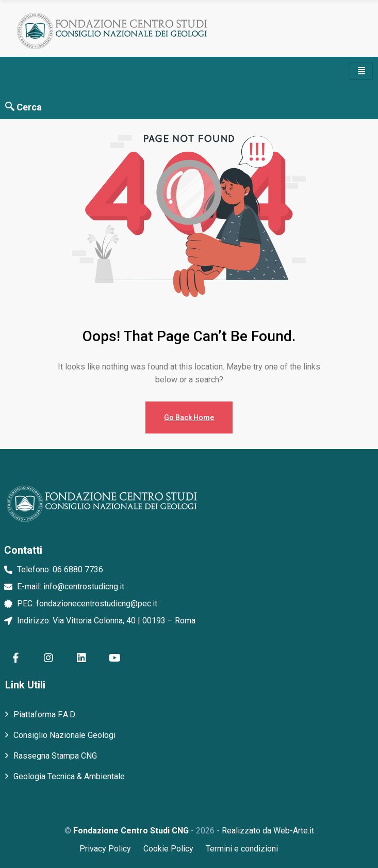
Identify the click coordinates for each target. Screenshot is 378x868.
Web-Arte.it (294, 831)
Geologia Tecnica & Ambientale (69, 776)
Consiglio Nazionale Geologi (64, 735)
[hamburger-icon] (361, 71)
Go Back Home (189, 417)
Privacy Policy (105, 849)
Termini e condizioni (242, 849)
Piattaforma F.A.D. (45, 714)
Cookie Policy (168, 849)
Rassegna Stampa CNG (55, 756)
